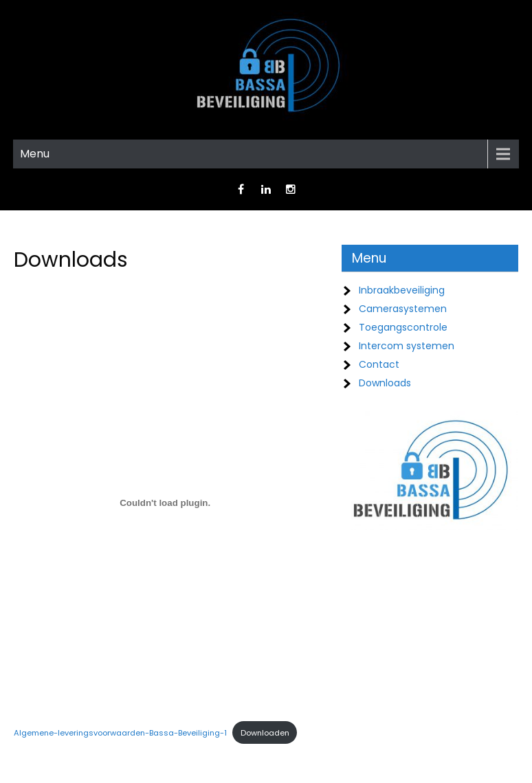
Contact (379, 364)
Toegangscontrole (403, 327)
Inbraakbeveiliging (402, 290)
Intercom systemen (407, 346)
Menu (35, 154)
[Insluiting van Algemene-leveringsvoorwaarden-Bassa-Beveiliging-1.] (165, 503)
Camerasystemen (403, 309)
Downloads (385, 383)
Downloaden (265, 733)
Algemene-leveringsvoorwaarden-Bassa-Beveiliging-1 (120, 733)
